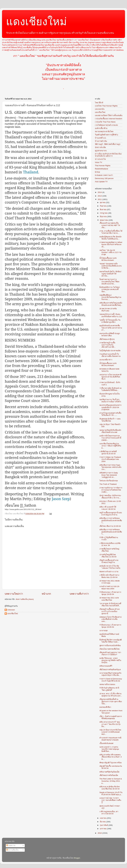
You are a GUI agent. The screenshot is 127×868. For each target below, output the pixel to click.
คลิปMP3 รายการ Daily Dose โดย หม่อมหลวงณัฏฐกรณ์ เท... (109, 475)
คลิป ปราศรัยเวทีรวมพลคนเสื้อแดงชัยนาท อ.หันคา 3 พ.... (111, 757)
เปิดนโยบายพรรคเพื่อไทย (109, 649)
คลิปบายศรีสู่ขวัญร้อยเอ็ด (109, 772)
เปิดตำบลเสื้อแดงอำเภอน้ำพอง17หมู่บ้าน (109, 561)
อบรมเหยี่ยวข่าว (106, 360)
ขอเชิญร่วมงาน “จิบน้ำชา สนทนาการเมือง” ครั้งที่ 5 (110, 401)
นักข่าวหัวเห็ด (100, 147)
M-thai (97, 172)
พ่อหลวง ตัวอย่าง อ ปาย (109, 572)
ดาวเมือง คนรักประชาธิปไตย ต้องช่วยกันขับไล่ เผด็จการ (108, 155)
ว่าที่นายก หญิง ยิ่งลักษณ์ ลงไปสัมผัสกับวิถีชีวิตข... (110, 389)
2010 (100, 833)
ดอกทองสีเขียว (105, 707)
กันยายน (103, 206)
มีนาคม (103, 822)
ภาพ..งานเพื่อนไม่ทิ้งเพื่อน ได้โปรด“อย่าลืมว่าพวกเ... (111, 232)
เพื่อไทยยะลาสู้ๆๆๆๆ (107, 339)
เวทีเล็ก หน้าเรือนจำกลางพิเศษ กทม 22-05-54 (109, 576)
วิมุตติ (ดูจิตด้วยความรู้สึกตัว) (106, 135)
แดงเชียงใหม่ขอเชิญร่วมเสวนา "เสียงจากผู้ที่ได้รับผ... (110, 446)
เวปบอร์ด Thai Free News (105, 122)
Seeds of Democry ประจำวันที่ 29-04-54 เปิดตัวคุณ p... (111, 793)
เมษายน (103, 818)
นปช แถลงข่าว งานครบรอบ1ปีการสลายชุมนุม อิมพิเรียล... (109, 749)
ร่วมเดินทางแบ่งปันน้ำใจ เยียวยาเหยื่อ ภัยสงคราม (110, 355)
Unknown (11, 610)
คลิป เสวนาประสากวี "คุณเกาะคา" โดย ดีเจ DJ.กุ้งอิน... (110, 724)
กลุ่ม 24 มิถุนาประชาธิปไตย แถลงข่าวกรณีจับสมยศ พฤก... (110, 732)
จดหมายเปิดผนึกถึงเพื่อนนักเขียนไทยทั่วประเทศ (110, 431)
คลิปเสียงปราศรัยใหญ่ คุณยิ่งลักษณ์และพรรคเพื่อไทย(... (111, 304)
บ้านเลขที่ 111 (100, 138)
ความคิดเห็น (12, 850)
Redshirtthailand (101, 169)
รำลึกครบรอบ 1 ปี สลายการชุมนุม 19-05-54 (110, 593)
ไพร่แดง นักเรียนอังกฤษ (109, 481)
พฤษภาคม (104, 220)
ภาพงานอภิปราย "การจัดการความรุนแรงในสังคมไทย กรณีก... (111, 490)
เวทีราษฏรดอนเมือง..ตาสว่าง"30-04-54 (109, 813)
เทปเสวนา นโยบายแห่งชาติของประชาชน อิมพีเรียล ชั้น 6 (110, 377)
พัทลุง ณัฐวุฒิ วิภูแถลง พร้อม (111, 763)
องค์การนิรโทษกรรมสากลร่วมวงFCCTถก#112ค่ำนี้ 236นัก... (110, 438)
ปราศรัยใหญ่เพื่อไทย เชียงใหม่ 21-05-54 (108, 556)
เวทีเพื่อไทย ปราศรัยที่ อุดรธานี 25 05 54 (108, 453)
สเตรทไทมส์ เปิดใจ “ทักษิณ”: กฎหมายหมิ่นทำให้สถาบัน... (111, 274)
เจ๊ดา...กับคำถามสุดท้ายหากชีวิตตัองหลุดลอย (111, 717)
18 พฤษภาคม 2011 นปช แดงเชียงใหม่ (109, 599)
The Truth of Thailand (108, 484)
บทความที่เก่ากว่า (79, 594)
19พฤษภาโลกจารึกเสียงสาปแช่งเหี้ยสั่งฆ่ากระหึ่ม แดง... (110, 619)
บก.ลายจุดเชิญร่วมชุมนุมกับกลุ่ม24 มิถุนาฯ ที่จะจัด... (110, 674)
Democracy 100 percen (104, 178)
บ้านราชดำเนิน (101, 141)
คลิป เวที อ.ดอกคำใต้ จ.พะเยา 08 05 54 (108, 508)
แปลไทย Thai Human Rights (106, 106)
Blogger (77, 858)
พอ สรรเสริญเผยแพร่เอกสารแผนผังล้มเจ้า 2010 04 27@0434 (110, 407)
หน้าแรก (46, 594)
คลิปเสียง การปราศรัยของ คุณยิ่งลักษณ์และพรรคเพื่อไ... (111, 520)
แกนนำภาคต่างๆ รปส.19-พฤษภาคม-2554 (110, 587)
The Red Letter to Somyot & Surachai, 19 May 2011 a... (111, 781)
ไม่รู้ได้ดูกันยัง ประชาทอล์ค (110, 351)
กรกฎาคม (104, 213)
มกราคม (103, 829)
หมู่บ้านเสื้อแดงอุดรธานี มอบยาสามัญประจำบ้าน (111, 514)
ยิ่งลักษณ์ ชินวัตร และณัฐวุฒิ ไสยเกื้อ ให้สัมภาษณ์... (111, 641)
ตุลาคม (103, 202)
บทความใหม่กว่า (14, 594)
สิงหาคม (103, 210)
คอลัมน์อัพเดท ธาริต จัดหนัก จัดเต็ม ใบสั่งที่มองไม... (111, 238)
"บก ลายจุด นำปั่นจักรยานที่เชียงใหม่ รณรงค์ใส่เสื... (110, 605)
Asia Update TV (101, 182)
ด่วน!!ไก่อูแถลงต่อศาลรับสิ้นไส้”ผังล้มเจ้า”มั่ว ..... (110, 414)
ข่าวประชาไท (100, 159)
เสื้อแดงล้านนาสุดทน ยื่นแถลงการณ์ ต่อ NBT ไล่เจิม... (110, 225)
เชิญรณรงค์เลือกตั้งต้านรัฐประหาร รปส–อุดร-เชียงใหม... (111, 701)
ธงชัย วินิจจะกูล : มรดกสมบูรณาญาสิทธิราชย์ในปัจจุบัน (110, 660)
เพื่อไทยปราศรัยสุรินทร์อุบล (110, 670)
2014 (100, 192)
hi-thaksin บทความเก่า (104, 175)
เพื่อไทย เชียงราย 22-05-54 (110, 526)
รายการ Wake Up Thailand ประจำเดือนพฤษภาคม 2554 (110, 459)
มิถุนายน (104, 216)
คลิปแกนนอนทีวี (106, 666)
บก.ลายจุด (104, 631)
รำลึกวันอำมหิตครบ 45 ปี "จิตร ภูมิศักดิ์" (109, 689)
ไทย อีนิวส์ (99, 103)
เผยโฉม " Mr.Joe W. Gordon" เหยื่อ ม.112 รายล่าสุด (110, 252)
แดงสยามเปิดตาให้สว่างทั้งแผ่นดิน (109, 115)
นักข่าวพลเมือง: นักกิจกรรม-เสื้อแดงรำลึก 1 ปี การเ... (110, 497)
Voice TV (99, 162)
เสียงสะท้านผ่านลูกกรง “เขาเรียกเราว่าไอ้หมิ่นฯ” (110, 654)
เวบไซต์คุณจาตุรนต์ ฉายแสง (106, 125)
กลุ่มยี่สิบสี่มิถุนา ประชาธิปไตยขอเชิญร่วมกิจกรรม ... (110, 297)
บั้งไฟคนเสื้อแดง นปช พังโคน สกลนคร (108, 259)
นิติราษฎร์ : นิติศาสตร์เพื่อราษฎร (108, 144)
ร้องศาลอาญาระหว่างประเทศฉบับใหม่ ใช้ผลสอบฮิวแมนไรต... (109, 281)
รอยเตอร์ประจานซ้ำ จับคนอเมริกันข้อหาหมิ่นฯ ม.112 (111, 315)
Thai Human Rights (103, 166)
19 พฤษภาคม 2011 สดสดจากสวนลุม (110, 582)
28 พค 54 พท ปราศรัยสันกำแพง (108, 310)
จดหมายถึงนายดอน (107, 684)
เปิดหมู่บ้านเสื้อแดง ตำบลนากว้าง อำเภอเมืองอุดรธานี (110, 611)
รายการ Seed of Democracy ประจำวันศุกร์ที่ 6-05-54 (111, 680)
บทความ (11, 845)
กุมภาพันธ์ (104, 825)
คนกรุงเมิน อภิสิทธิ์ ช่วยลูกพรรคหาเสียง (110, 335)
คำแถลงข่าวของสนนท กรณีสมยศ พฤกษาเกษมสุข (110, 739)
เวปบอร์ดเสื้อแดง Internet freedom (109, 119)
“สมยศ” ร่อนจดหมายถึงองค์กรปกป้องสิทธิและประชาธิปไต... (111, 266)
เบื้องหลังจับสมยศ (106, 743)
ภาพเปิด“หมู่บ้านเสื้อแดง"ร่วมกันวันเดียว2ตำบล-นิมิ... (107, 345)
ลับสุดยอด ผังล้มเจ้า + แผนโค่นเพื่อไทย (110, 420)
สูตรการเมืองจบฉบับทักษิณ (110, 645)
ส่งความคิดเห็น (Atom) (25, 599)
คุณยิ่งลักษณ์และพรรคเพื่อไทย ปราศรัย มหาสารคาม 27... (111, 328)
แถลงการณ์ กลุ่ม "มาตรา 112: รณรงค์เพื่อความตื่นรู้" (110, 800)
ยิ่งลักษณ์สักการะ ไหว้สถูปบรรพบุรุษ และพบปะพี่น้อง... (110, 289)
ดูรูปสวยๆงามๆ (101, 151)
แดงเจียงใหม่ (100, 112)
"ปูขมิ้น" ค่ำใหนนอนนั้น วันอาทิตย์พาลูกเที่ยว (110, 321)
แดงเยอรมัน (100, 109)
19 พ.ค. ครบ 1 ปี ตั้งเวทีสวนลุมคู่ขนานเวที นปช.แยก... (111, 695)
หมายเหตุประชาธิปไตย (104, 131)
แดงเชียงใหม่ (36, 22)
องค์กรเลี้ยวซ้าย (101, 128)
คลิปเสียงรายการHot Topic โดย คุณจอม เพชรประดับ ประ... (110, 467)
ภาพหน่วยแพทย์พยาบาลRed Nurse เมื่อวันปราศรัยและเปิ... (111, 244)
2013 (100, 196)
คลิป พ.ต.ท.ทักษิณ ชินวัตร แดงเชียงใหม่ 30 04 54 (110, 788)
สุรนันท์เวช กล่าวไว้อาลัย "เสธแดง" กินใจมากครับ (110, 567)
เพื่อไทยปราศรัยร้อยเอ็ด (109, 775)
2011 (100, 199)
